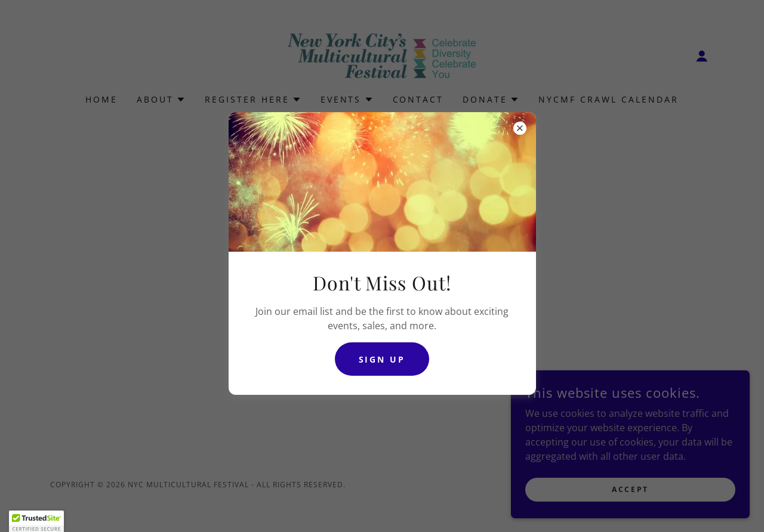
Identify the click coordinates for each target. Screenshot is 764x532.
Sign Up (382, 359)
